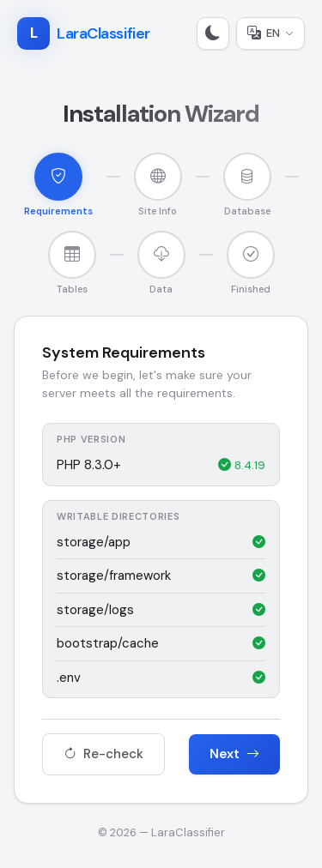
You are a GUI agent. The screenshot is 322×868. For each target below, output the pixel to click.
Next (234, 754)
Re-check (103, 754)
